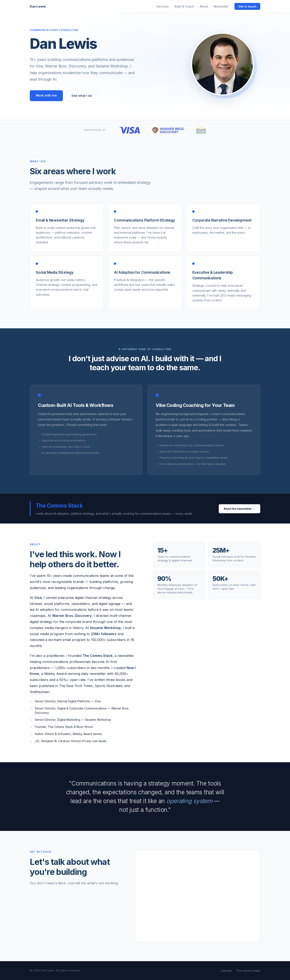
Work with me (46, 95)
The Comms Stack (248, 971)
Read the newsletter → (240, 509)
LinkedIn (227, 971)
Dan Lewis (38, 6)
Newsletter (221, 6)
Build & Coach (184, 6)
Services (163, 6)
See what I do (82, 96)
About (204, 6)
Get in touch (247, 6)
